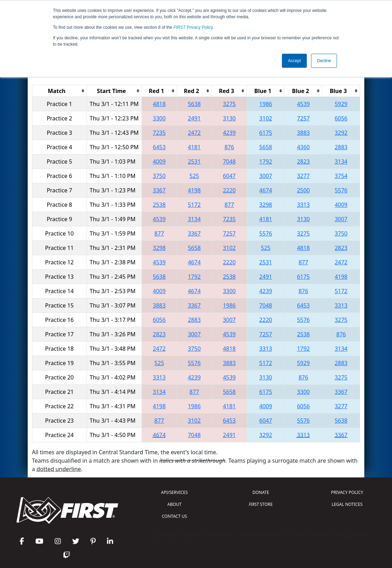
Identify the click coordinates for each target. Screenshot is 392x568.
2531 (194, 161)
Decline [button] (324, 61)
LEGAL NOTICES (347, 504)
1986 (266, 104)
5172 (194, 205)
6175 (266, 133)
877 (229, 205)
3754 (341, 176)
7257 (303, 118)
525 (194, 176)
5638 (194, 104)
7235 (159, 133)
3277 (303, 176)
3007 (266, 176)
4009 (159, 161)
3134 (341, 161)
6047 (229, 176)
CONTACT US (175, 516)
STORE (261, 504)
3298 (266, 205)
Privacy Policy (193, 27)
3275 (229, 104)
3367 (159, 190)
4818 (159, 104)
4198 (194, 190)
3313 (303, 205)
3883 (303, 133)
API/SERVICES (174, 492)
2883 (341, 147)
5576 (341, 190)
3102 (266, 118)
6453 (159, 147)
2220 (229, 190)
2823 (303, 161)
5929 (341, 104)
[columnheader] (60, 91)
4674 (266, 190)
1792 (266, 161)
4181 (194, 147)
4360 (303, 147)
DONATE (261, 492)
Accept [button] (294, 61)
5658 (266, 147)
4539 (303, 104)
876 (229, 147)
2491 (194, 118)
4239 (229, 133)
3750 (159, 176)
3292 (341, 133)
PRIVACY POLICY (347, 492)
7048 (229, 161)
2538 (159, 205)
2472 (194, 133)
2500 (303, 190)
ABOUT (174, 504)
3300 (159, 118)
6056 (341, 118)
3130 (229, 118)
